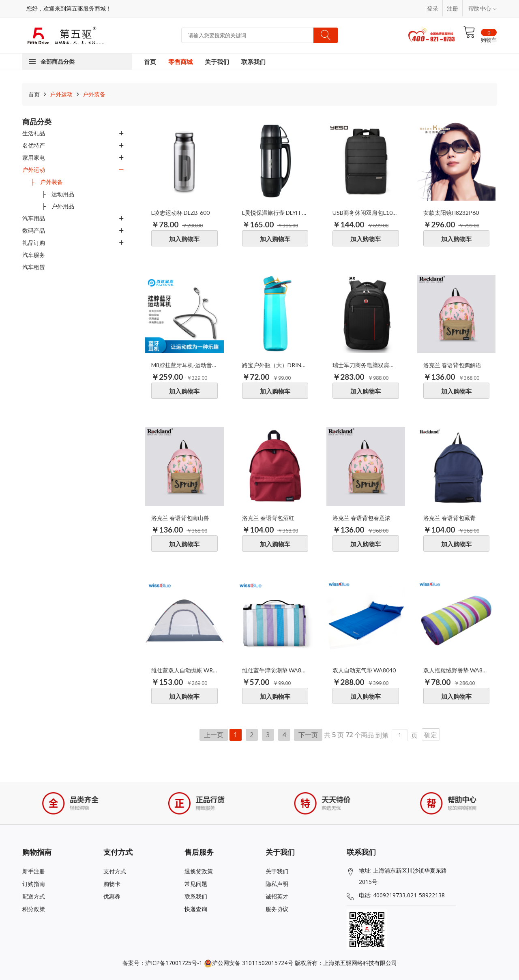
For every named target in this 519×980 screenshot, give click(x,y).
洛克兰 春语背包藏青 (449, 518)
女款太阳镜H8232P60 (451, 213)
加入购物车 (184, 239)
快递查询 (196, 909)
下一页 (308, 735)
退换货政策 (199, 871)
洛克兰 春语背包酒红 (268, 518)
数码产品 (34, 230)
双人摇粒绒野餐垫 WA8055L (457, 670)
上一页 (214, 735)
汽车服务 (34, 255)
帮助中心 (483, 8)
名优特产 (34, 145)
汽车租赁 (34, 267)
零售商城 (180, 62)
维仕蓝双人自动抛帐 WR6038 (184, 670)
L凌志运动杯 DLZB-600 (180, 213)
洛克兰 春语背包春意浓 (361, 518)
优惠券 (112, 896)
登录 (433, 8)
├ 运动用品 (52, 194)
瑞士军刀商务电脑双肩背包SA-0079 (366, 365)
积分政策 (34, 909)
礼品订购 (34, 243)
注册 (453, 8)
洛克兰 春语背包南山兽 (180, 518)
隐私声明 (277, 884)
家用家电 (34, 157)
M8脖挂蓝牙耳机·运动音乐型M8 (184, 365)
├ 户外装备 (47, 182)
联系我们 (253, 62)
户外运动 (60, 94)
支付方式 (115, 871)
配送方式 (34, 896)
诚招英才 (277, 896)
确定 (431, 735)
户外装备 (93, 94)
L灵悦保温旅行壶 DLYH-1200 (275, 213)
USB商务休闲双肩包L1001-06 (366, 213)
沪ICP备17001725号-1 (174, 963)
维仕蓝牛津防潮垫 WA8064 (275, 670)
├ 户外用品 (52, 206)
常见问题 (196, 884)
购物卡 (112, 884)
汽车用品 (34, 218)
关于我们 (217, 62)
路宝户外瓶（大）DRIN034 (275, 365)
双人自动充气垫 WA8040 (364, 670)
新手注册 (34, 871)
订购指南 (34, 884)
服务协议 (277, 909)
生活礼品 (34, 133)
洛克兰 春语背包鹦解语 (452, 365)
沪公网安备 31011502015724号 (249, 963)
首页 (150, 62)
